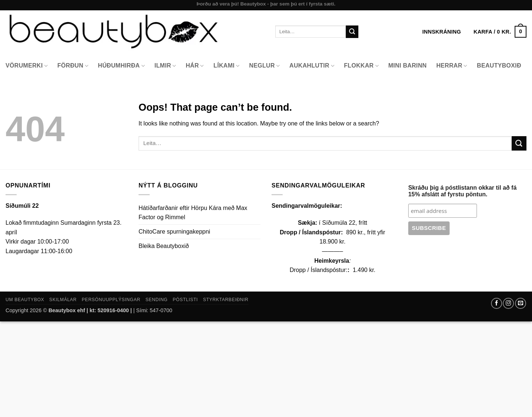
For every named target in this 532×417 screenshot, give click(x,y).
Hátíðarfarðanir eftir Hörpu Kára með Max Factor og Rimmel (193, 213)
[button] (500, 32)
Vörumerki (27, 66)
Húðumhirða (121, 66)
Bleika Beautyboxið (164, 246)
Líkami (227, 66)
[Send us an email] (521, 303)
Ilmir (165, 66)
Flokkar (361, 66)
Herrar (452, 66)
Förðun (73, 66)
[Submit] (352, 32)
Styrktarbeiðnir (226, 300)
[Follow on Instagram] (508, 303)
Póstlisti (185, 300)
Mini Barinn (407, 66)
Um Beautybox (25, 300)
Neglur (264, 66)
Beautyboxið (499, 66)
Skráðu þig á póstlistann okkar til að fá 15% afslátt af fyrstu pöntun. (462, 191)
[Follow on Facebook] (497, 303)
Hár (195, 66)
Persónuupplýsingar (111, 300)
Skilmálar (63, 300)
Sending (157, 300)
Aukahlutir (312, 66)
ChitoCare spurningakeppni (174, 232)
